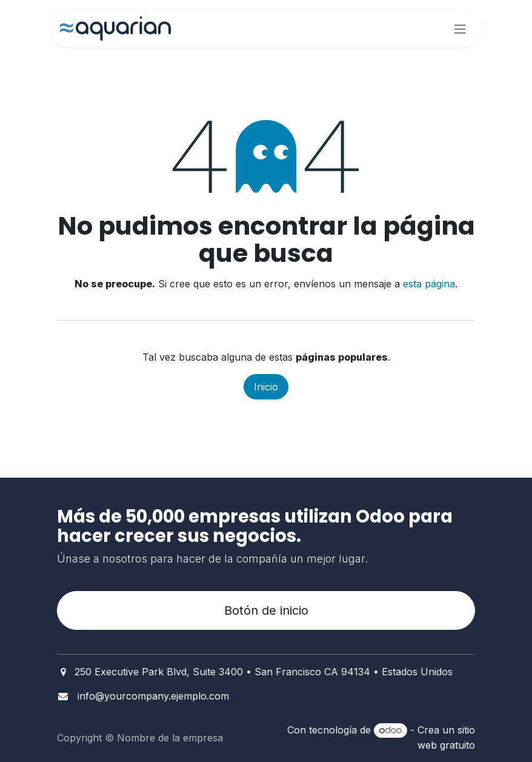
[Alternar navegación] (460, 28)
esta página (429, 284)
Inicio (266, 387)
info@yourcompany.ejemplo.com (153, 696)
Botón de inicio (266, 610)
